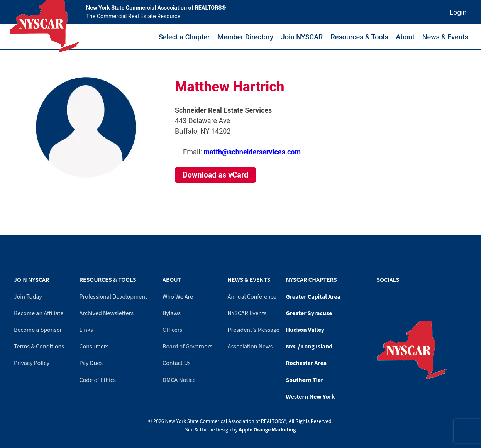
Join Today (28, 297)
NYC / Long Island (309, 347)
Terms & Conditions (39, 347)
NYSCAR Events (247, 313)
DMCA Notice (179, 380)
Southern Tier (304, 380)
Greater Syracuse (309, 313)
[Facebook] (378, 295)
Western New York (310, 397)
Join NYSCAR (302, 37)
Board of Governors (187, 347)
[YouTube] (382, 295)
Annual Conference (252, 297)
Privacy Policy (32, 363)
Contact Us (176, 363)
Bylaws (172, 313)
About (405, 37)
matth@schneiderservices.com (252, 152)
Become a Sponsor (38, 330)
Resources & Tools (359, 37)
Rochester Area (306, 363)
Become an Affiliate (39, 313)
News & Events (445, 37)
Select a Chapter (184, 37)
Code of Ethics (98, 380)
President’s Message (254, 330)
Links (86, 330)
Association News (250, 347)
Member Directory (245, 37)
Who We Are (178, 297)
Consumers (94, 347)
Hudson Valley (305, 330)
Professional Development (113, 297)
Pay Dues (91, 363)
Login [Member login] (458, 12)
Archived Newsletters (107, 313)
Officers (172, 330)
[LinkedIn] (386, 295)
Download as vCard (215, 175)
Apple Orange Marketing (268, 430)
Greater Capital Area (313, 297)
